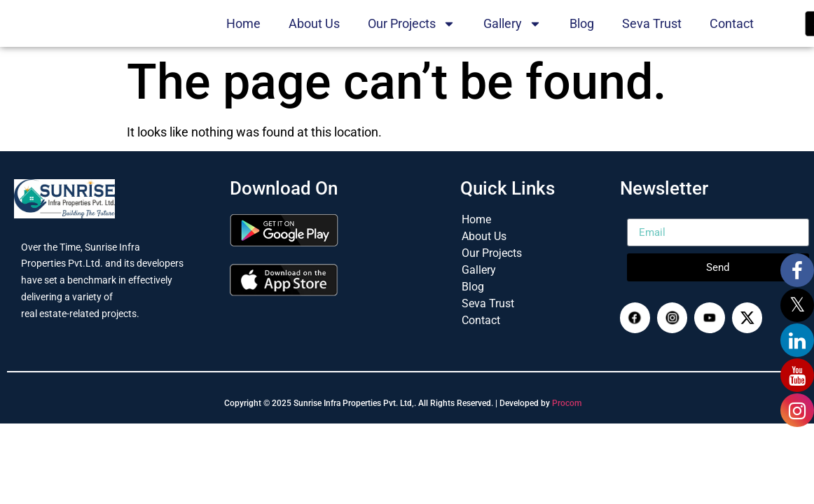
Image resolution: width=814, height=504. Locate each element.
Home (243, 37)
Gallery (512, 37)
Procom (567, 431)
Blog (582, 37)
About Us (314, 37)
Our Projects (412, 37)
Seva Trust (652, 37)
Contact (732, 37)
